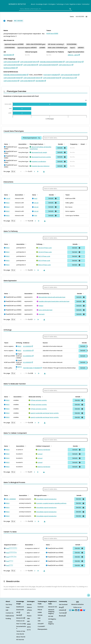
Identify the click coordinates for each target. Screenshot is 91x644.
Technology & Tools (63, 4)
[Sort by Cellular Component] (51, 446)
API (18, 612)
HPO (28, 613)
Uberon (29, 607)
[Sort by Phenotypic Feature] (44, 144)
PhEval (40, 610)
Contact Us (10, 613)
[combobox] (45, 9)
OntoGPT (41, 624)
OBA (28, 619)
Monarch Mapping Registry (51, 612)
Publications (10, 616)
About (33, 4)
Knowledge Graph (42, 4)
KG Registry (52, 619)
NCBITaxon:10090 (52, 34)
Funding (8, 619)
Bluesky (62, 616)
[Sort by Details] (64, 144)
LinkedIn (62, 610)
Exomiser (41, 607)
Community (86, 4)
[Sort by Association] (28, 144)
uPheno (29, 610)
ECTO (29, 630)
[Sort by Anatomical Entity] (50, 293)
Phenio (29, 616)
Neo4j (19, 615)
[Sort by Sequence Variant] (17, 545)
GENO (29, 624)
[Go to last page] (37, 172)
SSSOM (40, 615)
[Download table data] (44, 172)
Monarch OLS (53, 607)
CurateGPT (41, 626)
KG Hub (51, 616)
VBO (28, 621)
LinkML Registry (51, 623)
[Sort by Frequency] (78, 144)
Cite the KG (20, 634)
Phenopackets (42, 629)
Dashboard (20, 607)
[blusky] (84, 610)
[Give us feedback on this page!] (89, 595)
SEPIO (29, 627)
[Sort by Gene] (9, 144)
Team (8, 607)
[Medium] (73, 610)
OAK (39, 618)
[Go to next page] (34, 172)
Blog (61, 607)
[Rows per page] (13, 172)
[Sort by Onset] (86, 144)
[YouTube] (81, 610)
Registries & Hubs (75, 4)
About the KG (21, 637)
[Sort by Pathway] (43, 244)
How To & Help (21, 624)
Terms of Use (21, 631)
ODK (39, 621)
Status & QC (20, 621)
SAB (7, 610)
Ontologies (52, 4)
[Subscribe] (70, 610)
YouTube (63, 613)
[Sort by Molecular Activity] (42, 397)
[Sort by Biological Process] (48, 495)
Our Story (9, 604)
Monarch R (21, 618)
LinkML (40, 612)
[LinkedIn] (79, 610)
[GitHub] (76, 610)
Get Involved (63, 604)
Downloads (20, 610)
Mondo (29, 604)
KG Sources (20, 640)
